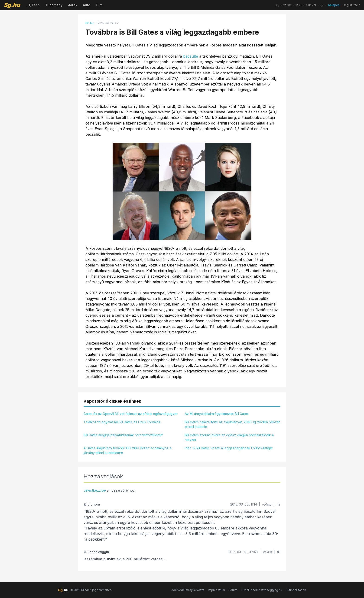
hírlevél (311, 5)
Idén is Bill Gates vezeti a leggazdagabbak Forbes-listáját (229, 448)
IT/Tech (34, 5)
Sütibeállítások (296, 590)
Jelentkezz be (95, 490)
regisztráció (352, 5)
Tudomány (54, 5)
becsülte (191, 56)
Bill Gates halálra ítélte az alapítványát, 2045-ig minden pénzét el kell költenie (232, 424)
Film (99, 5)
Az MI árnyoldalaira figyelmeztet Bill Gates (217, 414)
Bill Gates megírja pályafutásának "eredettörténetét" (123, 435)
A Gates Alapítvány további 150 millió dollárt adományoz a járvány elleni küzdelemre (127, 450)
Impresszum (216, 590)
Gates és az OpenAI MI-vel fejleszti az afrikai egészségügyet (130, 414)
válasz (267, 504)
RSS (299, 5)
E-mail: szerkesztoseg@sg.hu (262, 590)
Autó (87, 5)
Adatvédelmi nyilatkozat (188, 590)
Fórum (233, 590)
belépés (334, 5)
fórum (288, 5)
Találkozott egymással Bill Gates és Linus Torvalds (122, 422)
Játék (73, 5)
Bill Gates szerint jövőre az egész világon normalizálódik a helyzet (229, 437)
